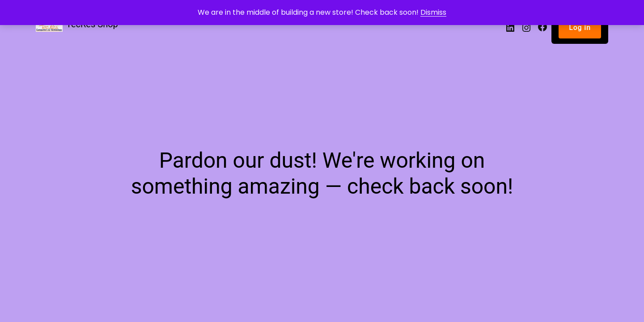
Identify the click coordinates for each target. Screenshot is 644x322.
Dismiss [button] (433, 12)
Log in (580, 28)
